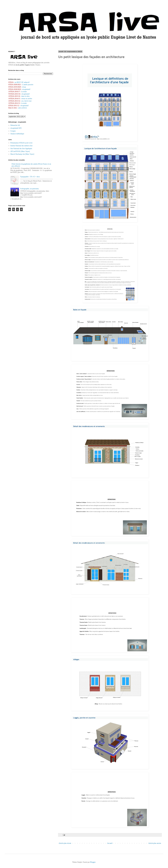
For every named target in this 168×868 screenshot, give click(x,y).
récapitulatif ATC (16, 128)
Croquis (13, 131)
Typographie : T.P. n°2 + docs (30, 177)
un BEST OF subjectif (22, 82)
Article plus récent (65, 843)
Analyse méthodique (17, 134)
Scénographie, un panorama (29, 189)
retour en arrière (27, 99)
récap (24, 87)
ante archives (22, 108)
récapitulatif (26, 89)
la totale (24, 92)
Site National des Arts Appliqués (21, 149)
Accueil (110, 843)
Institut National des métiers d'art (21, 146)
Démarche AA (15, 125)
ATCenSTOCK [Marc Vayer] (20, 151)
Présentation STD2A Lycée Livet (21, 143)
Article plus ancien (155, 843)
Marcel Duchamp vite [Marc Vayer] (22, 154)
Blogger (93, 862)
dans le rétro (25, 96)
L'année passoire (28, 85)
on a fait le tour (26, 101)
